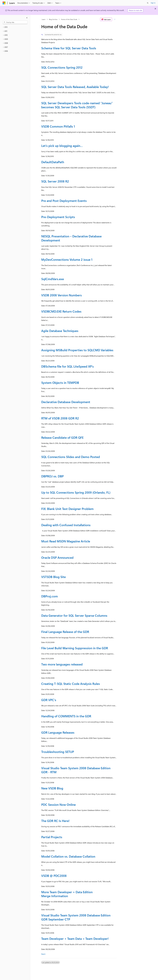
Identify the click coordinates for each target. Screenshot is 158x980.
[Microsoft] (4, 3)
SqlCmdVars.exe (53, 279)
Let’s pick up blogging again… (62, 146)
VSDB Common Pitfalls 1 (58, 126)
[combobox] (15, 22)
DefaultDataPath (53, 162)
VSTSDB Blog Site (53, 577)
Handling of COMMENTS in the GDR (66, 716)
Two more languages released (62, 664)
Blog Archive (53, 19)
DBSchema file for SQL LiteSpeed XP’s (67, 366)
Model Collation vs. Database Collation (68, 856)
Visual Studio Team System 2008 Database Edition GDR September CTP (76, 917)
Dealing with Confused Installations (66, 525)
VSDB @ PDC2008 (54, 876)
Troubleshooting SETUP (58, 752)
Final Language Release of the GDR (65, 632)
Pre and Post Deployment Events (64, 201)
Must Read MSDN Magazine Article (66, 541)
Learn (44, 19)
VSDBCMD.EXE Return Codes (61, 311)
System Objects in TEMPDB (60, 383)
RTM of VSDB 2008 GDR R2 (60, 418)
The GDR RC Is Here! (55, 821)
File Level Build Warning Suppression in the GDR (75, 648)
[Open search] (148, 3)
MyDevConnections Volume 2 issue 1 (67, 259)
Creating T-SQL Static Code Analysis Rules (71, 684)
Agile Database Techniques (60, 331)
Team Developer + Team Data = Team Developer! (75, 939)
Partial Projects (52, 837)
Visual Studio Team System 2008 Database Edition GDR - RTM (76, 770)
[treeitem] (15, 27)
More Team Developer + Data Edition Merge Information (67, 894)
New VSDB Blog (52, 788)
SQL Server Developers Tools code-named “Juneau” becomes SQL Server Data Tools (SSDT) (77, 105)
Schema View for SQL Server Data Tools (69, 48)
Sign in (153, 3)
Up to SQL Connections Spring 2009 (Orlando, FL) (76, 492)
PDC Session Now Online (58, 804)
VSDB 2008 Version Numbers (61, 295)
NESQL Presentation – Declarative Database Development (71, 238)
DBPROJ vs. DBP (52, 476)
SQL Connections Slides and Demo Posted (71, 457)
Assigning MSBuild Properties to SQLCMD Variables (77, 350)
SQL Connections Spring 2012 (62, 67)
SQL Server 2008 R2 (55, 181)
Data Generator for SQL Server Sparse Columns (74, 615)
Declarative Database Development (66, 402)
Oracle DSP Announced (57, 557)
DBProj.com (50, 596)
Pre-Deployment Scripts (58, 217)
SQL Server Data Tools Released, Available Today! (75, 87)
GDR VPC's (49, 700)
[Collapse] (27, 18)
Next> (44, 954)
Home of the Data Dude (69, 19)
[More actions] (115, 19)
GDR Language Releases (58, 732)
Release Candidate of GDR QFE (62, 437)
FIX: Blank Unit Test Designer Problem (67, 509)
